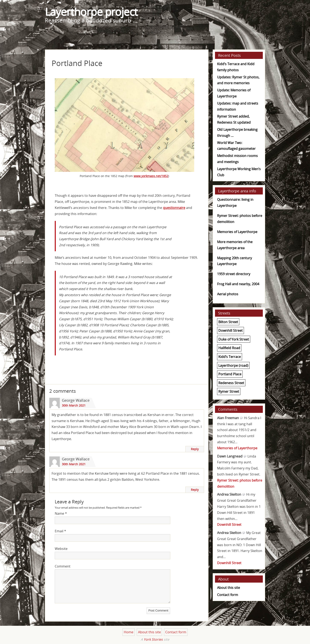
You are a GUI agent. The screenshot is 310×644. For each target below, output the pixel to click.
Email (60, 531)
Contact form (228, 595)
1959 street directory (234, 274)
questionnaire (174, 208)
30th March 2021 (74, 405)
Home (129, 632)
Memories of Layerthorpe (237, 232)
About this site (229, 588)
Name (61, 513)
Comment (63, 566)
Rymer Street (229, 391)
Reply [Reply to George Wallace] (195, 449)
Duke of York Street (234, 339)
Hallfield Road (229, 348)
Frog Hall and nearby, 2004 (238, 284)
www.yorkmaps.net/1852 (151, 176)
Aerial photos (228, 294)
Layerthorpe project (91, 12)
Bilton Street (228, 322)
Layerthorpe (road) (233, 365)
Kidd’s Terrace (230, 357)
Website (61, 549)
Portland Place (230, 374)
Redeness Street (231, 383)
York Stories (153, 639)
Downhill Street (231, 330)
